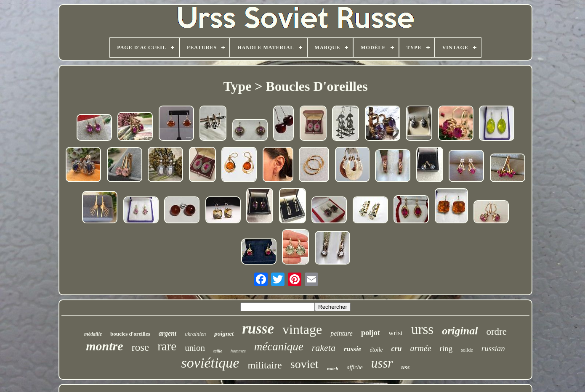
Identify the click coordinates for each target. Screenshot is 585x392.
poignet (224, 334)
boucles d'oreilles (130, 334)
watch (333, 368)
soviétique (210, 363)
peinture (342, 333)
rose (141, 347)
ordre (496, 332)
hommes (238, 351)
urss (422, 329)
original (460, 331)
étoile (376, 350)
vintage (302, 329)
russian (493, 348)
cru (397, 349)
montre (104, 346)
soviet (304, 364)
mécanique (279, 347)
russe (258, 329)
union (195, 348)
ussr (382, 363)
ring (446, 348)
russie (353, 349)
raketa (324, 348)
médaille (93, 334)
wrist (396, 333)
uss (405, 367)
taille (218, 351)
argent (168, 333)
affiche (355, 367)
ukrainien (195, 334)
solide (467, 350)
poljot (371, 333)
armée (421, 348)
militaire (265, 365)
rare (167, 346)
